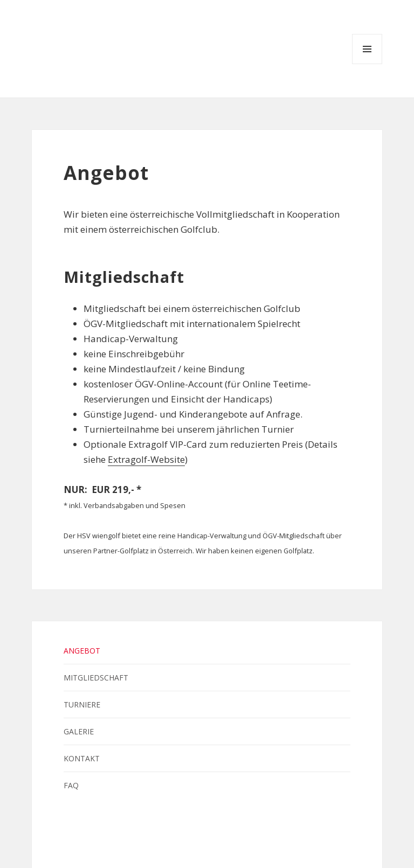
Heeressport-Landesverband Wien (224, 841)
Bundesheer (153, 841)
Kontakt (82, 758)
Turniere (82, 704)
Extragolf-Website (146, 459)
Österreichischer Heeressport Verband (261, 841)
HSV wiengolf (42, 48)
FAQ (71, 785)
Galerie (79, 731)
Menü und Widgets (367, 64)
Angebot (82, 651)
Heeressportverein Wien (189, 841)
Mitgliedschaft (96, 678)
